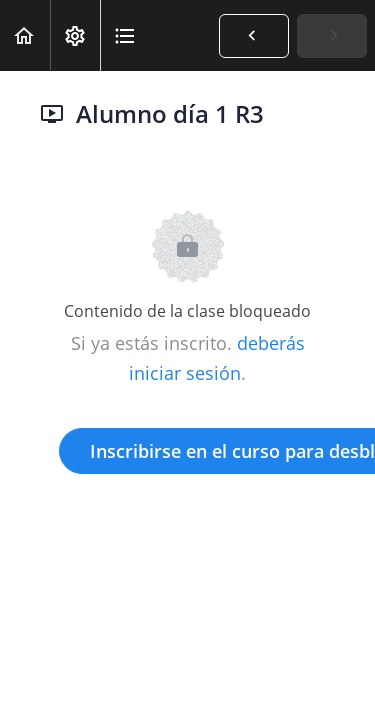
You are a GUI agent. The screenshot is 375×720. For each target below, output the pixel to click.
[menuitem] (75, 35)
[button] (25, 35)
